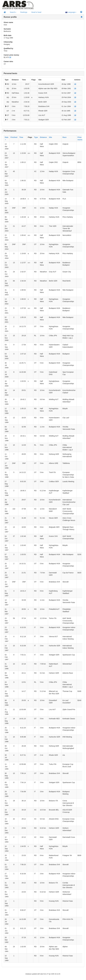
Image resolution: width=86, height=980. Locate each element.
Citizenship (8, 42)
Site (51, 137)
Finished (14, 137)
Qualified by (8, 48)
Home (18, 7)
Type (36, 137)
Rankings (24, 12)
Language (71, 12)
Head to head (36, 12)
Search (13, 12)
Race (64, 137)
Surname (7, 29)
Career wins (8, 61)
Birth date (8, 35)
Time (21, 137)
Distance (43, 137)
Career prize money (11, 55)
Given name (8, 22)
